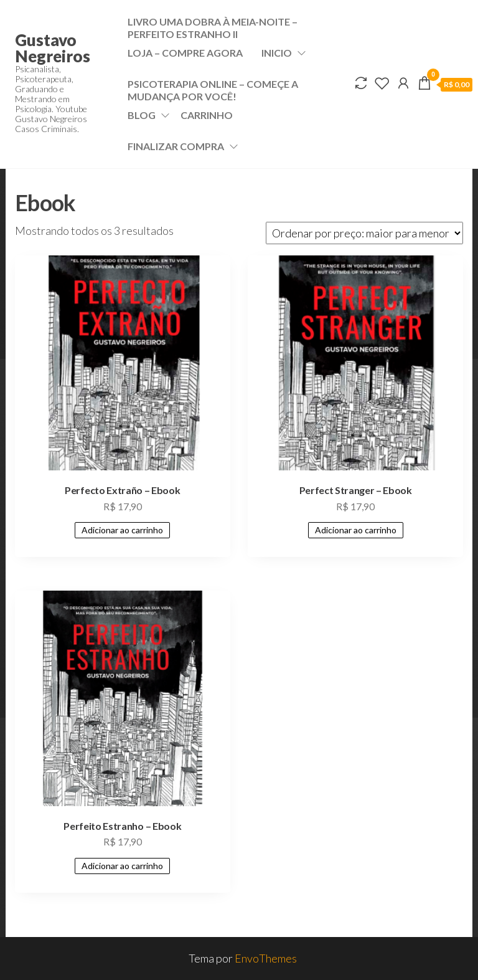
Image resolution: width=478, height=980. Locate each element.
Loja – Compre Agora (185, 53)
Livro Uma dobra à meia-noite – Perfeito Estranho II (213, 26)
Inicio (277, 53)
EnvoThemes (266, 958)
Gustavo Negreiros (53, 48)
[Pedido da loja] (364, 233)
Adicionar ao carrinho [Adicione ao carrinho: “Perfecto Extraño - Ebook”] (122, 530)
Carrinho (207, 115)
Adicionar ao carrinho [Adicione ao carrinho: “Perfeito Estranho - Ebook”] (122, 866)
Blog (142, 115)
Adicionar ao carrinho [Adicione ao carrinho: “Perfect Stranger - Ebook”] (356, 530)
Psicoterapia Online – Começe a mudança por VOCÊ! (213, 89)
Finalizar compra (176, 146)
